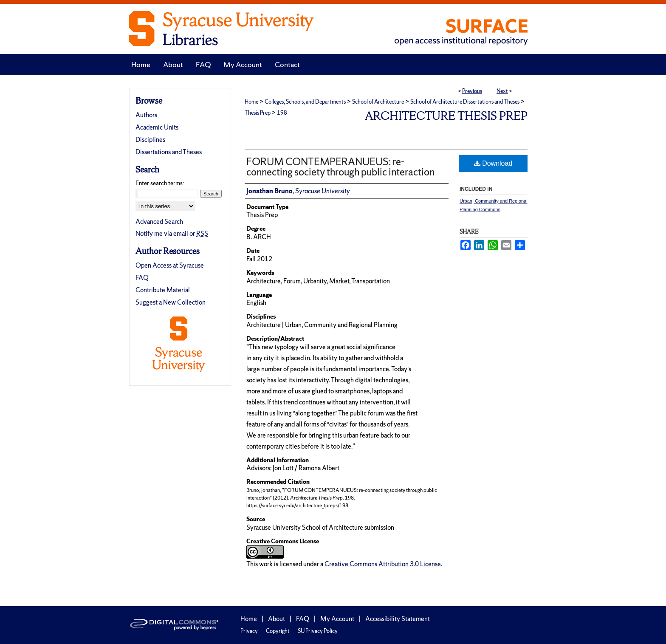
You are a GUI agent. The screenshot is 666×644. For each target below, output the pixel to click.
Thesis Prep (258, 113)
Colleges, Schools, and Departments (305, 102)
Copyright (278, 631)
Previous (472, 91)
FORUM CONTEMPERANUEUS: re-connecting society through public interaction (340, 167)
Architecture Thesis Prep (446, 116)
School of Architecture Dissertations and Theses (465, 102)
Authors (146, 115)
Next (502, 91)
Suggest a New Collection (171, 302)
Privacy (249, 631)
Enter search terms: (160, 183)
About (277, 619)
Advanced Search (159, 222)
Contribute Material (163, 290)
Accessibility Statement (398, 619)
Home (251, 102)
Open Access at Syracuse (170, 265)
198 (282, 113)
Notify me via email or (172, 233)
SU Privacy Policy (318, 631)
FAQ (142, 278)
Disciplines (150, 140)
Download (493, 163)
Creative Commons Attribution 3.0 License (383, 564)
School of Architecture (378, 102)
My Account (337, 619)
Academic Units (157, 127)
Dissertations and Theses (169, 152)
